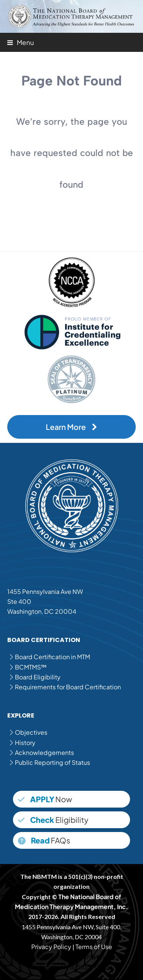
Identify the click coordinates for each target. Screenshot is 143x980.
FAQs (44, 840)
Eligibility (53, 820)
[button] (21, 42)
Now (45, 799)
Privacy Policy (51, 947)
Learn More (71, 427)
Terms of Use (94, 947)
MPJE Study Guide (87, 967)
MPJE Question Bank (51, 957)
